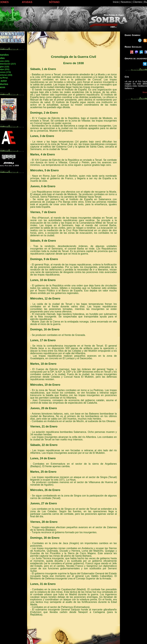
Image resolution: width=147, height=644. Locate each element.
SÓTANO (54, 2)
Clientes (137, 2)
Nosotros (126, 2)
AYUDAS (27, 2)
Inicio (116, 2)
